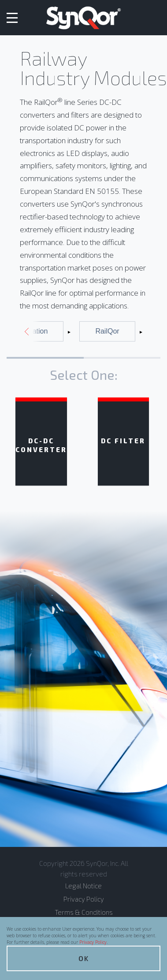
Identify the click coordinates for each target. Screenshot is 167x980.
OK (84, 958)
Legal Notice (83, 886)
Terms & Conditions (84, 912)
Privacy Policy (93, 942)
